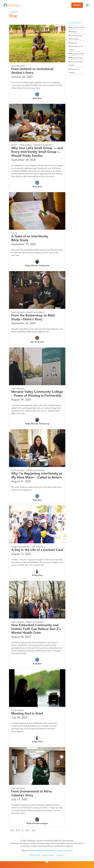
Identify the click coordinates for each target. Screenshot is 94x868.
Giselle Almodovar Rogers (37, 824)
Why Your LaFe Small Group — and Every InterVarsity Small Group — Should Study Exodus (37, 152)
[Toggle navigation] (87, 5)
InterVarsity (13, 12)
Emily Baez (37, 98)
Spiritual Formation (25, 145)
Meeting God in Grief (27, 714)
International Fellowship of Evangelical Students (53, 851)
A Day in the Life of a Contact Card (37, 550)
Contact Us (60, 855)
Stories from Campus (18, 66)
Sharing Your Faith (77, 54)
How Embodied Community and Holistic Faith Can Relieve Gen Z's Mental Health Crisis (36, 629)
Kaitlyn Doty (37, 575)
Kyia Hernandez (37, 342)
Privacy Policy (35, 855)
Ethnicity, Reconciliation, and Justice (76, 46)
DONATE (77, 5)
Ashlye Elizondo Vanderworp (37, 266)
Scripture (14, 145)
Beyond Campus (77, 58)
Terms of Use (48, 855)
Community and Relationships (42, 145)
